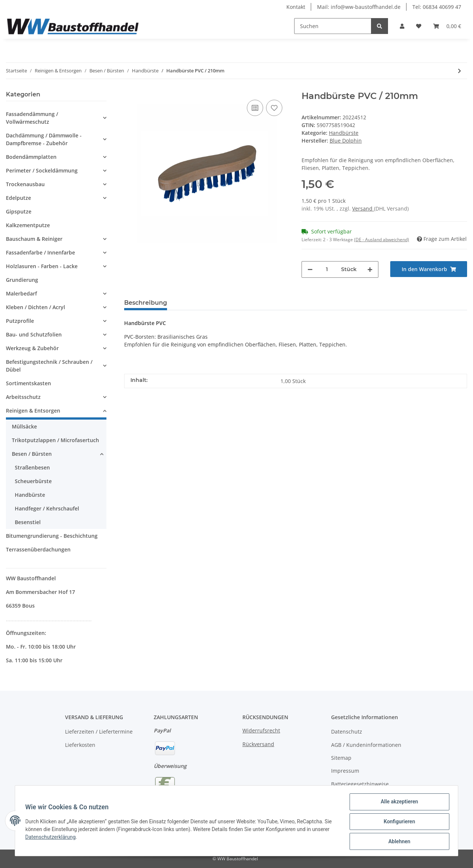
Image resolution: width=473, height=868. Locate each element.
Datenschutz (347, 732)
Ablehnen (397, 842)
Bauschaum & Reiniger (34, 239)
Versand (363, 209)
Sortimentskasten (28, 383)
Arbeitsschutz (23, 397)
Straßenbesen (32, 467)
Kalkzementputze (28, 225)
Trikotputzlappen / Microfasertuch (55, 440)
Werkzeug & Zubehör (32, 348)
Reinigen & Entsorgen (33, 411)
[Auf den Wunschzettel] (274, 108)
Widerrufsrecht (261, 730)
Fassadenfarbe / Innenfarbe (40, 252)
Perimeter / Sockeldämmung (42, 170)
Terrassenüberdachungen (38, 549)
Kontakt (296, 7)
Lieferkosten (80, 745)
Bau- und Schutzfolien (34, 334)
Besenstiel (28, 522)
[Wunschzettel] (419, 26)
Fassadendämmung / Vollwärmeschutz (32, 118)
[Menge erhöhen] (370, 269)
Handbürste (344, 133)
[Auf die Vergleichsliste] (255, 108)
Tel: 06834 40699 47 (437, 7)
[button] (402, 26)
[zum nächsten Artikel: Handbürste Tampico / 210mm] (460, 71)
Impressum (345, 771)
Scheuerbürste (33, 481)
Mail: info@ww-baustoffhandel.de (359, 7)
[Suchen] (333, 26)
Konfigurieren (397, 823)
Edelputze (18, 198)
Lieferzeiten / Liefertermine (99, 732)
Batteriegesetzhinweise (360, 784)
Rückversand (258, 744)
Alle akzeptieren (397, 803)
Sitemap (341, 758)
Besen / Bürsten (32, 454)
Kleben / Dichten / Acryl (35, 307)
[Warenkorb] (447, 26)
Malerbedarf (21, 293)
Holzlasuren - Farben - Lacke (42, 266)
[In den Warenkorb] (429, 269)
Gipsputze (19, 211)
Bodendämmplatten (31, 157)
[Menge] (327, 269)
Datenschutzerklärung (52, 838)
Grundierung (22, 280)
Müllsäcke (24, 426)
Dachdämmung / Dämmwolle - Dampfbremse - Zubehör (44, 139)
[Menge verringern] (310, 269)
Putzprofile (20, 321)
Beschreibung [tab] (146, 303)
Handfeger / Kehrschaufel (47, 508)
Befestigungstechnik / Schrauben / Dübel (49, 366)
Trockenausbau (25, 184)
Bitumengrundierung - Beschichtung (52, 536)
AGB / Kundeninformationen (366, 745)
